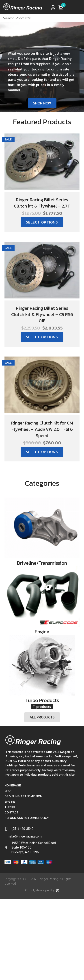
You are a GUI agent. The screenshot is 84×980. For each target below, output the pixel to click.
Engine (10, 848)
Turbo (10, 854)
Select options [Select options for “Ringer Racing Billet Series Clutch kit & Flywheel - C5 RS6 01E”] (42, 337)
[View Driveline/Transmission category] (42, 536)
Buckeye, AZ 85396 (25, 899)
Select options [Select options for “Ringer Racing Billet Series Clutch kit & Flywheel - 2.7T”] (42, 222)
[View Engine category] (42, 620)
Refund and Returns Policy (27, 864)
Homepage (13, 832)
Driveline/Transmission (23, 843)
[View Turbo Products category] (42, 704)
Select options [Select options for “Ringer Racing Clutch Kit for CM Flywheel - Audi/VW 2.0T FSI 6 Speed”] (42, 452)
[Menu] (76, 7)
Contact (12, 859)
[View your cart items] (61, 8)
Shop (9, 837)
